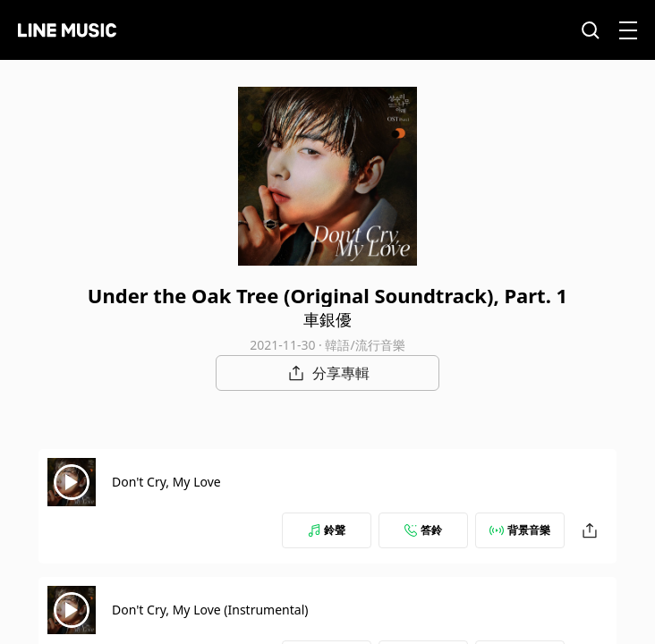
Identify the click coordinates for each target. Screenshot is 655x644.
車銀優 (327, 319)
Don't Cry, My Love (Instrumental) (210, 610)
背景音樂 (520, 530)
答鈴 (423, 530)
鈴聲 (327, 530)
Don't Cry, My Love (166, 482)
